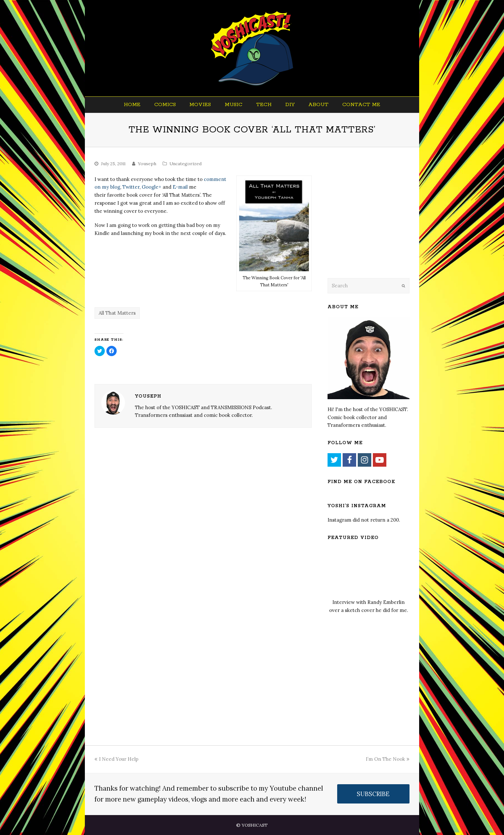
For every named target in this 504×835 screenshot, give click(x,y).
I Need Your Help (117, 759)
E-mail (180, 187)
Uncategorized (185, 164)
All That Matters (117, 313)
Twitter (131, 187)
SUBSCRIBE (373, 794)
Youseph (147, 164)
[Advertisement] (373, 221)
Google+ (152, 187)
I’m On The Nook (388, 759)
